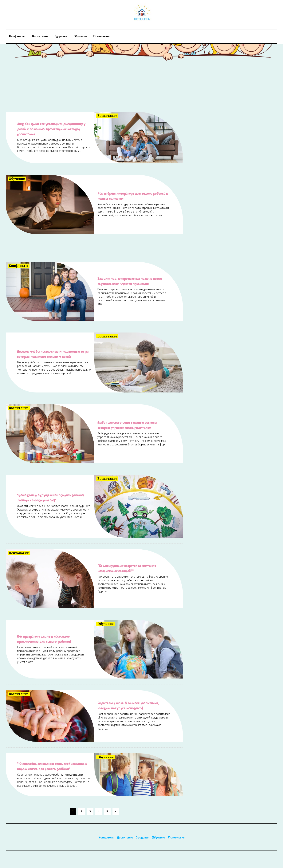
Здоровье (61, 36)
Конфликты (17, 36)
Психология (101, 36)
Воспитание (40, 36)
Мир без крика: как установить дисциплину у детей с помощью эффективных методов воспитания (54, 129)
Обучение (80, 36)
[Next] (123, 813)
